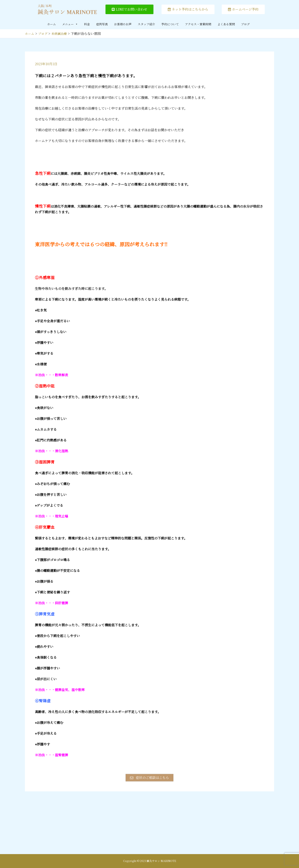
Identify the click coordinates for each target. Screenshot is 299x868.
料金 (87, 24)
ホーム (51, 24)
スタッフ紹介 (146, 24)
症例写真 (102, 24)
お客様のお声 (123, 24)
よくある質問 (226, 24)
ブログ (245, 24)
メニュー (70, 24)
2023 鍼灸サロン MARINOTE (158, 861)
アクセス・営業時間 (198, 24)
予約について (170, 24)
